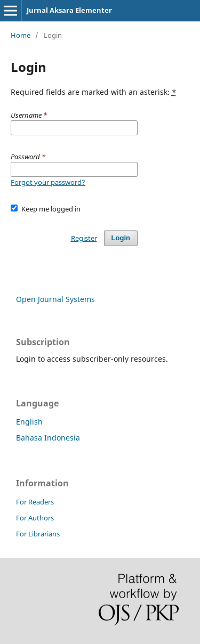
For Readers (35, 502)
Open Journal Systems (55, 299)
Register (84, 238)
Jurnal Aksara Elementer (69, 10)
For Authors (35, 518)
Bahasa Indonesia (48, 438)
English (29, 422)
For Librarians (38, 534)
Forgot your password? (48, 182)
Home (21, 35)
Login (121, 238)
